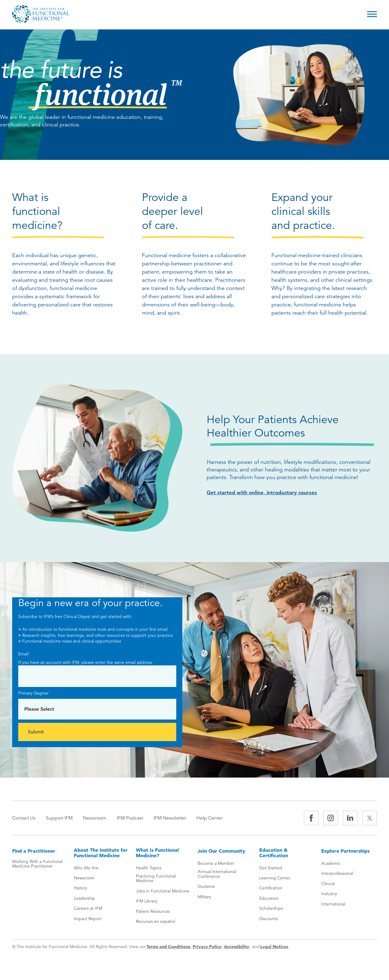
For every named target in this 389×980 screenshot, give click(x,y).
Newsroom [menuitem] (98, 818)
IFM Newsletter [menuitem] (177, 818)
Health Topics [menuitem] (149, 868)
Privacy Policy (207, 947)
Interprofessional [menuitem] (337, 874)
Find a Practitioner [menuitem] (34, 851)
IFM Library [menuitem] (147, 902)
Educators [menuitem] (269, 899)
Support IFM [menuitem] (61, 818)
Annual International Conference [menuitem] (217, 875)
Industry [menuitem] (329, 894)
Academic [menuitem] (331, 864)
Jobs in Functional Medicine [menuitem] (163, 891)
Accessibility (237, 947)
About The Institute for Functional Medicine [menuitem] (101, 853)
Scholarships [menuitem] (271, 909)
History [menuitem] (81, 889)
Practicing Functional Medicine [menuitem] (156, 879)
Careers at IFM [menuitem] (88, 909)
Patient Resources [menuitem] (153, 912)
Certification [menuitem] (271, 889)
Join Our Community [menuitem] (221, 851)
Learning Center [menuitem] (275, 879)
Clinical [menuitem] (328, 884)
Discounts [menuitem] (269, 919)
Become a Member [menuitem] (216, 864)
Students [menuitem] (206, 887)
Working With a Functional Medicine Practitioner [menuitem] (37, 865)
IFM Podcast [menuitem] (135, 818)
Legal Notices (274, 947)
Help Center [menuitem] (219, 818)
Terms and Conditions (168, 947)
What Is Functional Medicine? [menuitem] (157, 853)
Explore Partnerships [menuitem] (345, 851)
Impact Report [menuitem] (88, 919)
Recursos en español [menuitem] (155, 922)
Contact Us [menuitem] (24, 818)
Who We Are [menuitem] (86, 868)
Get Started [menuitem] (271, 868)
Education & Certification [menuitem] (274, 853)
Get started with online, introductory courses (264, 493)
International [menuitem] (333, 904)
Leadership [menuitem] (84, 899)
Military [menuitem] (204, 897)
